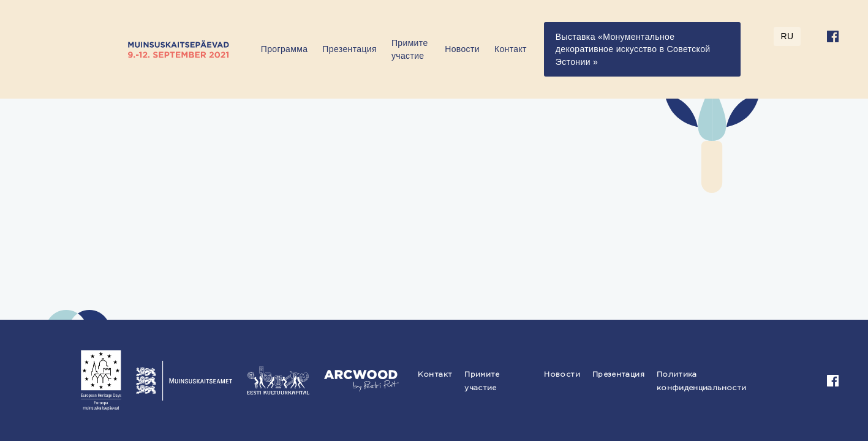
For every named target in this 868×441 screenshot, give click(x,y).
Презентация (349, 49)
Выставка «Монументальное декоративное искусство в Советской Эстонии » (633, 49)
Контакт (511, 49)
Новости (462, 49)
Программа (285, 49)
